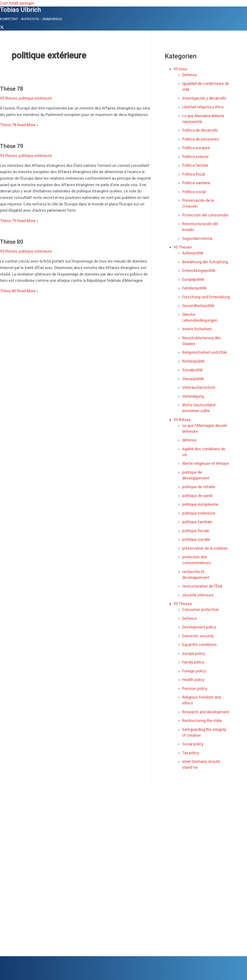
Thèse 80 (12, 242)
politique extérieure (35, 98)
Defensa (189, 75)
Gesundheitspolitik (198, 306)
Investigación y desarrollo (204, 98)
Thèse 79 (12, 146)
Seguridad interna (197, 238)
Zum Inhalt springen (17, 3)
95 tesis (180, 69)
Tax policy (191, 753)
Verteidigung (193, 396)
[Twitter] (2, 28)
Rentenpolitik (193, 361)
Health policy (193, 680)
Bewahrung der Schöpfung (205, 262)
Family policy (193, 662)
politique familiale (197, 522)
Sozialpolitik (192, 370)
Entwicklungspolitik (199, 270)
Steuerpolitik (193, 379)
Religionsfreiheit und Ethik (205, 352)
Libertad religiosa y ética (203, 107)
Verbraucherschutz (199, 387)
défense (189, 440)
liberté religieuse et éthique (206, 463)
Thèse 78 (12, 89)
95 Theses (183, 604)
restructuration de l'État (202, 586)
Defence (190, 618)
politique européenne (200, 504)
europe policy (194, 653)
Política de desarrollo (200, 130)
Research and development (206, 712)
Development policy (199, 627)
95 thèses (9, 98)
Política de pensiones (201, 139)
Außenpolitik (193, 253)
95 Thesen (183, 247)
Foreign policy (194, 671)
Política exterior (195, 157)
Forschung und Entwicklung (206, 297)
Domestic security (198, 636)
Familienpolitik (194, 288)
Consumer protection (201, 609)
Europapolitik (193, 279)
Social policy (193, 744)
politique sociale (196, 539)
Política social (194, 192)
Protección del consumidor (205, 215)
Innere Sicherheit (197, 329)
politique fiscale (196, 531)
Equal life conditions (199, 645)
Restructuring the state (202, 721)
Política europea (196, 148)
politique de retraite (199, 487)
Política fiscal (194, 174)
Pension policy (195, 689)
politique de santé (197, 496)
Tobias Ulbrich (21, 10)
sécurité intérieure (198, 595)
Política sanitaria (196, 183)
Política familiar (195, 165)
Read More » (19, 125)
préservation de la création (205, 548)
